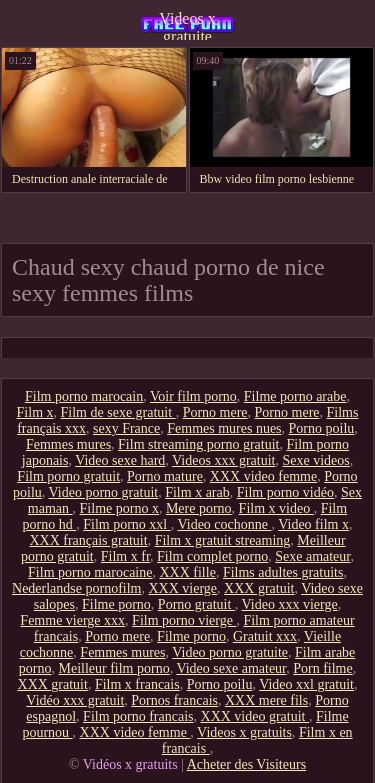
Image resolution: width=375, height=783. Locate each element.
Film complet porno (212, 556)
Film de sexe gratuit (118, 412)
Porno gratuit (196, 604)
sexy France (126, 428)
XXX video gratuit (255, 716)
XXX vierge (183, 588)
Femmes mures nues (224, 428)
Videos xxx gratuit (223, 460)
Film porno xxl (127, 524)
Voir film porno (193, 396)
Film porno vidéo (285, 492)
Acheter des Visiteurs (246, 764)
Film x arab (197, 492)
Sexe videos (315, 460)
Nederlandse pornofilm (76, 588)
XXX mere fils (266, 700)
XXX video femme (263, 476)
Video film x (313, 524)
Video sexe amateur (231, 668)
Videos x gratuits (244, 732)
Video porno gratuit (104, 492)
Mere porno (199, 508)
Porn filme (323, 668)
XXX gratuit (259, 588)
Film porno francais (138, 716)
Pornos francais (174, 700)
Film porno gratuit (68, 476)
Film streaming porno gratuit (198, 444)
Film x (35, 412)
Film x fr (125, 556)
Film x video (276, 508)
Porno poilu (322, 428)
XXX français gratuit (88, 540)
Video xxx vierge (290, 604)
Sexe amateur (312, 556)
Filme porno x (119, 508)
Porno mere (215, 412)
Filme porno (116, 604)
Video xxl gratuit (306, 684)
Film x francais (137, 684)
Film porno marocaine (90, 572)
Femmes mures (68, 444)
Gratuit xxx (265, 636)
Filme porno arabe (295, 396)
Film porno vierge (184, 620)
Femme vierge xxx (72, 620)
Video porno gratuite (230, 652)
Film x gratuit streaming (223, 540)
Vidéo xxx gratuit (75, 700)
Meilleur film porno (113, 668)
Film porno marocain (84, 396)
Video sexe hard (120, 460)
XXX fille (187, 572)
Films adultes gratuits (283, 572)
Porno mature (165, 476)
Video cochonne (224, 524)
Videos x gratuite (187, 25)
